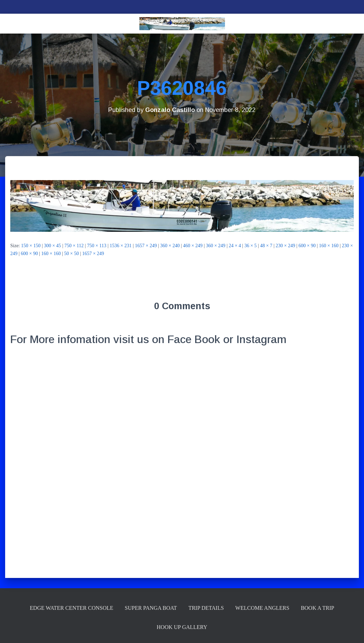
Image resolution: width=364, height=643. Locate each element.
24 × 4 (235, 246)
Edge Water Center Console (72, 608)
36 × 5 (251, 246)
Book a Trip (317, 608)
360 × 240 (170, 246)
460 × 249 (193, 246)
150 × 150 (31, 246)
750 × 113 (97, 246)
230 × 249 (285, 246)
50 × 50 (71, 254)
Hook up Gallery (182, 627)
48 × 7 (266, 246)
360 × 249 (216, 246)
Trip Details (206, 608)
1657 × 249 (146, 246)
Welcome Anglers (262, 608)
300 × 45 (52, 246)
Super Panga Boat (151, 608)
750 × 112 (74, 246)
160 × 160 (329, 246)
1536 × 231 (121, 246)
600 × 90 (307, 246)
